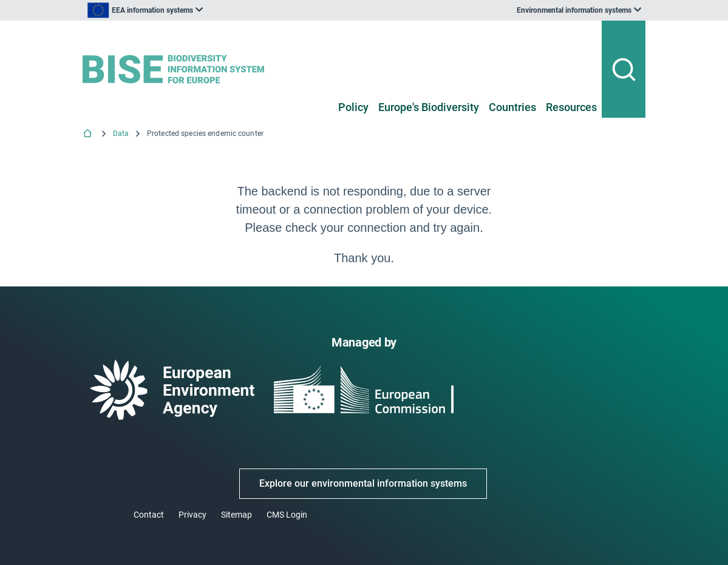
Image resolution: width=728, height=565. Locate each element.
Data (121, 134)
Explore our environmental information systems (363, 483)
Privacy (192, 515)
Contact (149, 515)
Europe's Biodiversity (429, 107)
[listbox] (205, 10)
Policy (353, 107)
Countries (512, 107)
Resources (571, 107)
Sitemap (236, 515)
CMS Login (287, 515)
